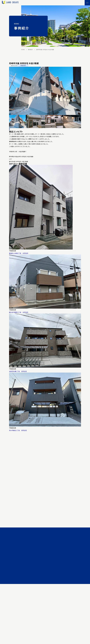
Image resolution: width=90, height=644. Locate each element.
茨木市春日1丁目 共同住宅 (18, 431)
